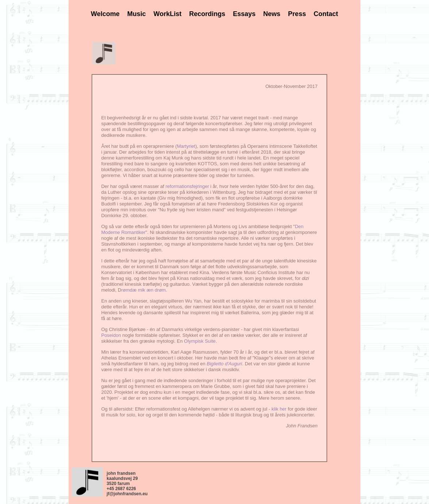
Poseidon (111, 335)
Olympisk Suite (200, 341)
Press (297, 14)
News (272, 14)
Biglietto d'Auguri (225, 364)
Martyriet (186, 146)
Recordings (207, 14)
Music (137, 14)
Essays (244, 14)
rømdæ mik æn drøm (143, 290)
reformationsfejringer (187, 186)
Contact (326, 14)
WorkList (168, 14)
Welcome (105, 14)
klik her (279, 409)
